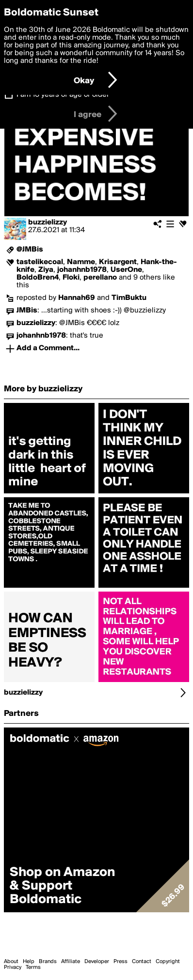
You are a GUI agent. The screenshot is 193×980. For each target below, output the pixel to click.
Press (121, 962)
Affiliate (71, 962)
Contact (142, 962)
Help (29, 962)
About (11, 962)
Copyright (168, 962)
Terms (33, 967)
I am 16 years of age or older (63, 95)
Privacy (13, 967)
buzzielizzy (48, 223)
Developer (97, 962)
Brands (48, 962)
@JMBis (30, 250)
